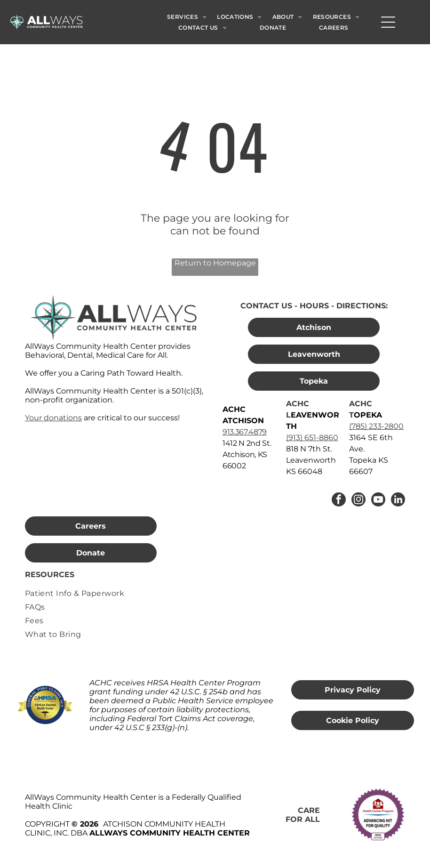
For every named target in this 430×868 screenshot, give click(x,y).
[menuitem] (187, 16)
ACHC (298, 404)
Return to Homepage (215, 263)
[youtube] (378, 501)
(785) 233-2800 (376, 426)
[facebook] (339, 501)
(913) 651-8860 (312, 438)
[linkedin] (398, 501)
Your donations (53, 418)
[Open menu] (388, 22)
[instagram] (358, 501)
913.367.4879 (245, 432)
